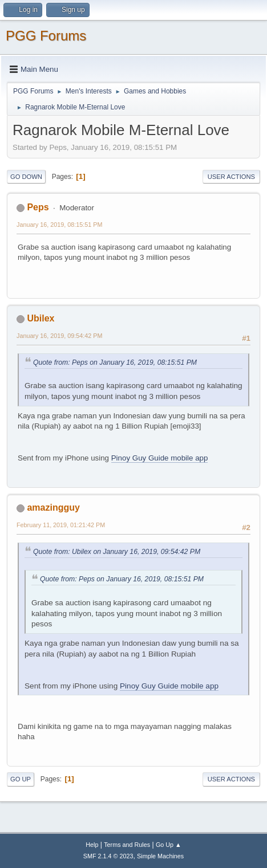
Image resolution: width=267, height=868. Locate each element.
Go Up (21, 779)
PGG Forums (46, 36)
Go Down (26, 177)
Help (92, 845)
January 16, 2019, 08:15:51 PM (59, 225)
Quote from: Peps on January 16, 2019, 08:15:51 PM (115, 362)
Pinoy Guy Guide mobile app (160, 458)
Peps (38, 207)
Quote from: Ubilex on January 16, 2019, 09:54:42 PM (117, 552)
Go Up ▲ (169, 845)
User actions (231, 177)
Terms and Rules (127, 845)
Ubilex (41, 318)
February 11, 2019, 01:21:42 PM (61, 525)
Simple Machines (160, 856)
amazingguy (53, 508)
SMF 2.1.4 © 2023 (108, 856)
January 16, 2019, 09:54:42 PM (59, 336)
